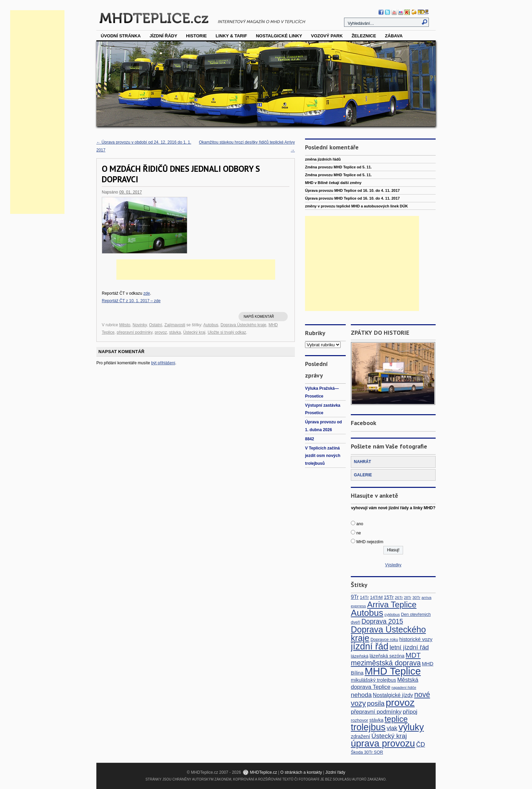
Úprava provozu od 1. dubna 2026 (324, 426)
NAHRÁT (363, 462)
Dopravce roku (384, 640)
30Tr (416, 597)
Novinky (140, 325)
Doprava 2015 (382, 621)
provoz (161, 332)
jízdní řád (370, 646)
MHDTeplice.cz (263, 772)
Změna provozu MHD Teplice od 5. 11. (338, 167)
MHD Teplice (393, 671)
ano (360, 524)
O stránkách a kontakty (301, 772)
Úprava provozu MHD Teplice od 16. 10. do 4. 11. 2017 (352, 190)
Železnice (364, 36)
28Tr (408, 598)
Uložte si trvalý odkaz (227, 332)
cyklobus (392, 614)
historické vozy (416, 639)
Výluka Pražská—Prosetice (322, 392)
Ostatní (156, 325)
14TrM (376, 597)
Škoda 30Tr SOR (367, 752)
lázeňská (360, 656)
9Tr (355, 597)
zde (147, 293)
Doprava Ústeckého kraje (243, 325)
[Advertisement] (37, 112)
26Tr (399, 597)
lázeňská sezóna (387, 656)
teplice (396, 719)
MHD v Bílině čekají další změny (333, 183)
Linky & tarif (232, 36)
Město (125, 325)
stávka (175, 332)
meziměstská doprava (386, 663)
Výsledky (393, 565)
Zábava (394, 36)
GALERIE (363, 475)
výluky (411, 727)
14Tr (364, 597)
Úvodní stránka (121, 36)
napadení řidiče (404, 687)
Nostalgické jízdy (393, 695)
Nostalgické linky (279, 36)
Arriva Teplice (392, 604)
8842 (310, 439)
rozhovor (359, 720)
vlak (392, 728)
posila (376, 703)
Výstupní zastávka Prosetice (323, 409)
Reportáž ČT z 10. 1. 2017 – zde (131, 301)
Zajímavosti (175, 325)
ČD (420, 745)
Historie (196, 36)
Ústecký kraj (194, 332)
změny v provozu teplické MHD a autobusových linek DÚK (356, 206)
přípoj (410, 712)
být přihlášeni (163, 363)
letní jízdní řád (409, 647)
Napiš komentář (259, 317)
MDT (413, 655)
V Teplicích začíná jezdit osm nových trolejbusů (323, 456)
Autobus (211, 325)
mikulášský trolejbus (373, 680)
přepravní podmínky (135, 332)
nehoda (361, 695)
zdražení (360, 736)
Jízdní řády (164, 36)
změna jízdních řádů (323, 159)
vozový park (327, 36)
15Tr (389, 597)
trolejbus (368, 727)
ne (358, 533)
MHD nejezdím (370, 542)
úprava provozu (383, 743)
